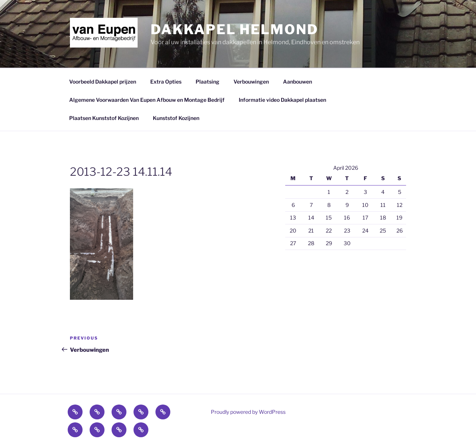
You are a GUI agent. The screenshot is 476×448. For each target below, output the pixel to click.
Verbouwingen (251, 82)
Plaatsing (208, 82)
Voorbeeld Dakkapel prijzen (103, 82)
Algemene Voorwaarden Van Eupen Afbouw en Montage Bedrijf (147, 100)
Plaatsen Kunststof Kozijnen (104, 118)
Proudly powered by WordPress (248, 412)
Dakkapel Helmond (234, 29)
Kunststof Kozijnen (176, 118)
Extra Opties (166, 82)
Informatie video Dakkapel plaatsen (282, 100)
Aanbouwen (297, 82)
